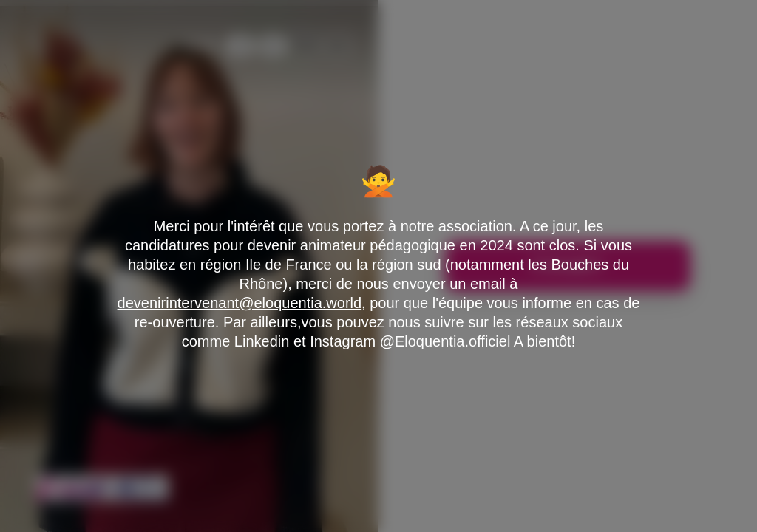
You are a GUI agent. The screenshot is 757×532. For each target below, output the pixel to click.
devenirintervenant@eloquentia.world (240, 303)
